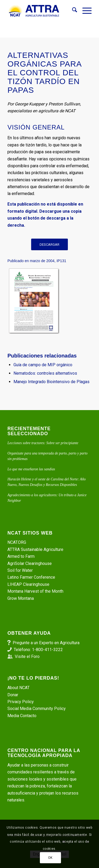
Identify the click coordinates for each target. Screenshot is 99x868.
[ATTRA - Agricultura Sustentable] (41, 11)
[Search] (72, 11)
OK (50, 858)
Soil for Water (20, 570)
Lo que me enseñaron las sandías (31, 469)
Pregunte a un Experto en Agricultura (46, 643)
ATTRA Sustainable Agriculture (36, 549)
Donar (13, 695)
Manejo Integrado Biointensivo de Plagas (51, 382)
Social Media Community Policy (37, 709)
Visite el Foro (27, 656)
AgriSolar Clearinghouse (30, 563)
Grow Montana (21, 598)
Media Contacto (22, 716)
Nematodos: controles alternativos (45, 373)
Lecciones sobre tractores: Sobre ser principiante (43, 443)
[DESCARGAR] (49, 245)
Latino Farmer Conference (31, 577)
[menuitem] (72, 11)
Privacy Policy (21, 702)
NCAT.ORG (17, 542)
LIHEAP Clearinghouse (28, 584)
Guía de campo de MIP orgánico (43, 365)
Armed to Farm (21, 556)
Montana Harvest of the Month (35, 591)
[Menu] (84, 11)
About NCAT (18, 688)
